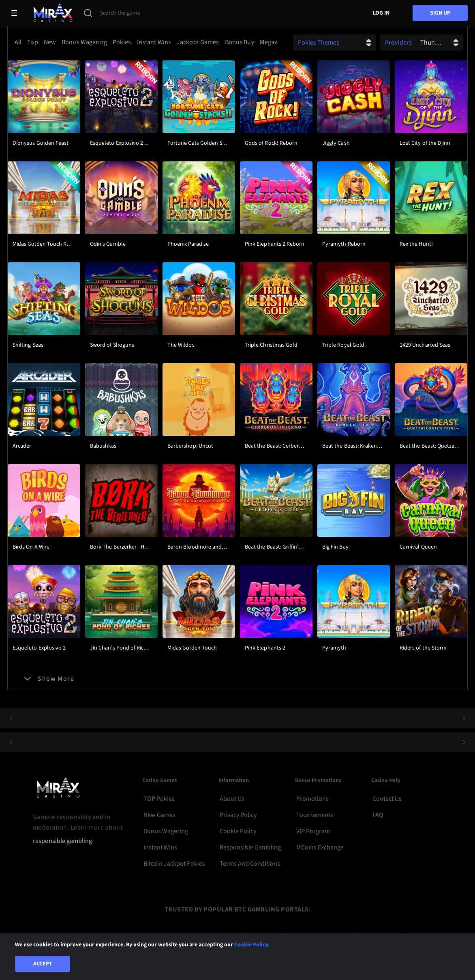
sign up (440, 13)
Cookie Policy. (252, 945)
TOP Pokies (159, 799)
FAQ (378, 815)
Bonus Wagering (166, 831)
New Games (159, 815)
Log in (381, 13)
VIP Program (313, 831)
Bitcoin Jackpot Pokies (174, 864)
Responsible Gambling (250, 847)
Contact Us (387, 799)
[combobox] (144, 42)
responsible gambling (62, 841)
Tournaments (315, 815)
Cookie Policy (238, 831)
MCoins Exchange (320, 847)
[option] (19, 42)
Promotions (312, 799)
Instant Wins (160, 847)
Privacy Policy (238, 815)
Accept (43, 964)
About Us (232, 799)
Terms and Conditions (250, 864)
